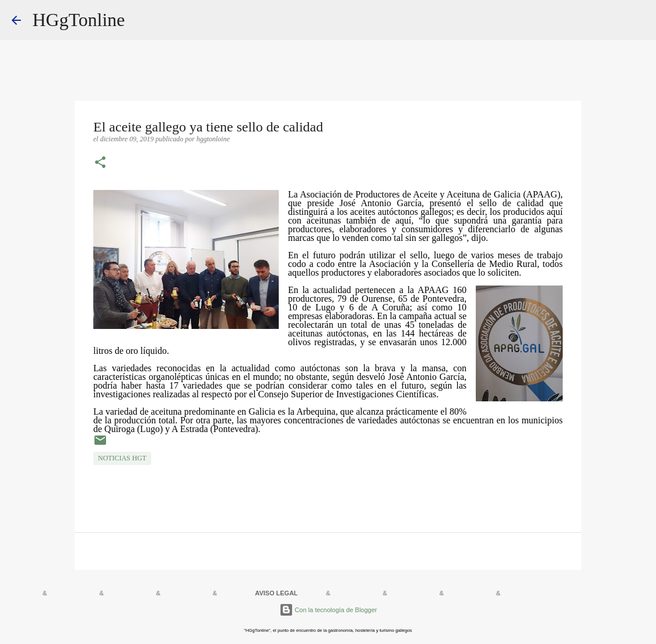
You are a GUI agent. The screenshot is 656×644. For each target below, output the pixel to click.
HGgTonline (79, 20)
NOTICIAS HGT (122, 458)
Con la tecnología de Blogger (328, 610)
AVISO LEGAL (276, 593)
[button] (100, 163)
